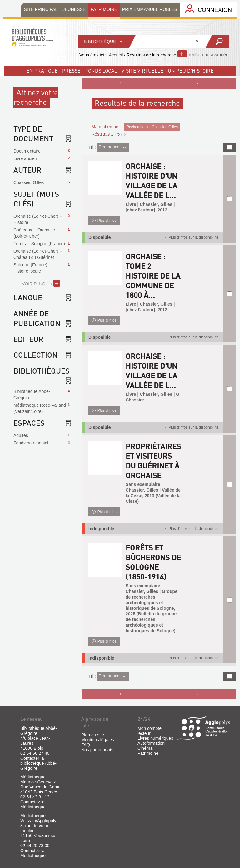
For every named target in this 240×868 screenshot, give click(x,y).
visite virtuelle (142, 71)
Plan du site (93, 735)
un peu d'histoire (191, 71)
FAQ (86, 745)
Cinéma (145, 748)
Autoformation (151, 743)
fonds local (101, 71)
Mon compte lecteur (150, 731)
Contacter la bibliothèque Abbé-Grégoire (38, 763)
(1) (41, 283)
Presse (71, 71)
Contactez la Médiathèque (33, 804)
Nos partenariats (97, 750)
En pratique (42, 71)
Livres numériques (155, 738)
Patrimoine (148, 753)
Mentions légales (98, 740)
